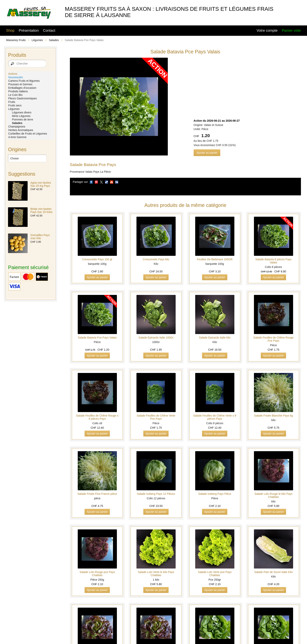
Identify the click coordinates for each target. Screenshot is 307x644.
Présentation (29, 31)
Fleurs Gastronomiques (23, 98)
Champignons (17, 127)
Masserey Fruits (16, 40)
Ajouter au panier (207, 153)
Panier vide (291, 31)
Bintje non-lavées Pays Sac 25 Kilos (41, 210)
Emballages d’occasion (22, 88)
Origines (17, 149)
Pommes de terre (22, 119)
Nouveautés (16, 77)
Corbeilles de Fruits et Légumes (28, 134)
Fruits (12, 102)
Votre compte (267, 31)
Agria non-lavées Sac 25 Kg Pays (41, 184)
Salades (54, 40)
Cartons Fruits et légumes (24, 81)
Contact (49, 31)
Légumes (37, 40)
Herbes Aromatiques (21, 130)
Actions (13, 74)
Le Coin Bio (15, 95)
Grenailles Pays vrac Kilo (40, 237)
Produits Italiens (18, 91)
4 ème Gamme (17, 137)
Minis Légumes (21, 116)
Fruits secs (15, 105)
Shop (10, 31)
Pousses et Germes (20, 84)
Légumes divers (22, 112)
